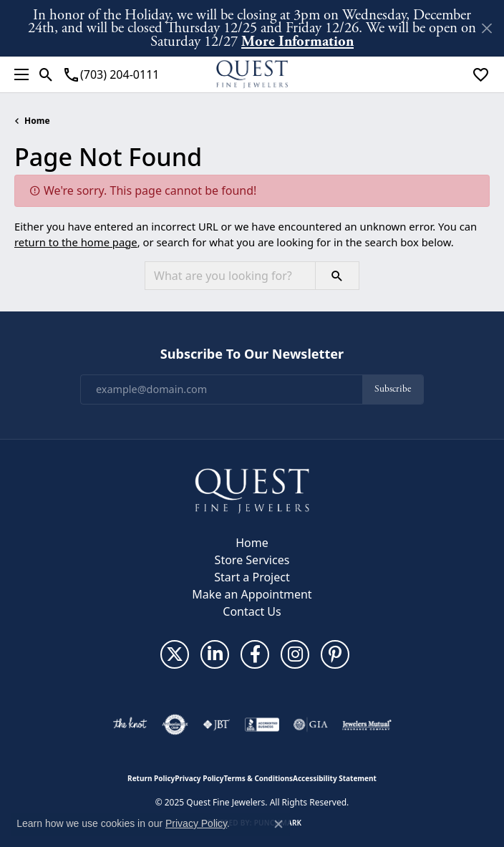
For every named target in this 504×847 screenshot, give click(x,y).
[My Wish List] (481, 74)
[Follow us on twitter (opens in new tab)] (175, 654)
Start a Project (252, 577)
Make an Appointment (252, 594)
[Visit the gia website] (311, 725)
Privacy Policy (199, 778)
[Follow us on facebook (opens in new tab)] (255, 654)
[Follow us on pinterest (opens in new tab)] (335, 654)
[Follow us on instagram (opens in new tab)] (295, 654)
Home (37, 121)
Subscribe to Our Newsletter (252, 354)
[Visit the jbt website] (216, 725)
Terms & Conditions (258, 778)
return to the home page (76, 242)
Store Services (252, 560)
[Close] (486, 28)
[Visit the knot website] (130, 725)
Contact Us (252, 611)
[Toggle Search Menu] (46, 74)
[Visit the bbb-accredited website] (262, 725)
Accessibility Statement (335, 778)
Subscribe (393, 389)
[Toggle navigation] (18, 74)
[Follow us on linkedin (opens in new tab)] (215, 654)
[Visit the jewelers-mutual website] (367, 725)
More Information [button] (297, 41)
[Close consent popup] (278, 824)
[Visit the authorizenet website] (175, 725)
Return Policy (151, 778)
